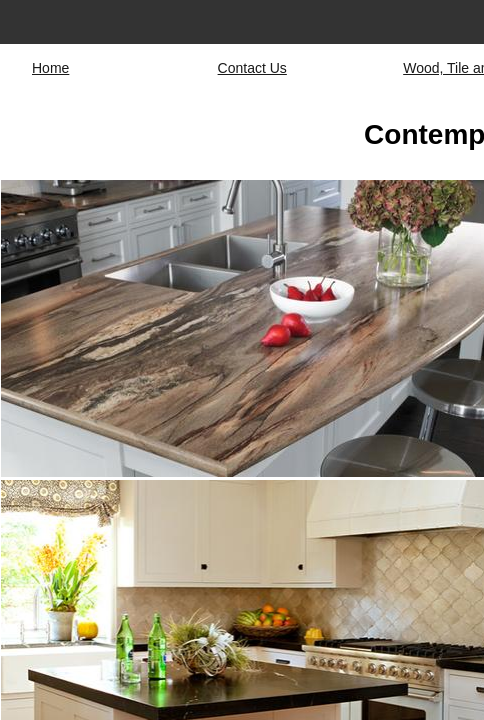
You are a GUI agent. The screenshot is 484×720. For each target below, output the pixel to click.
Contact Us (252, 68)
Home (50, 68)
